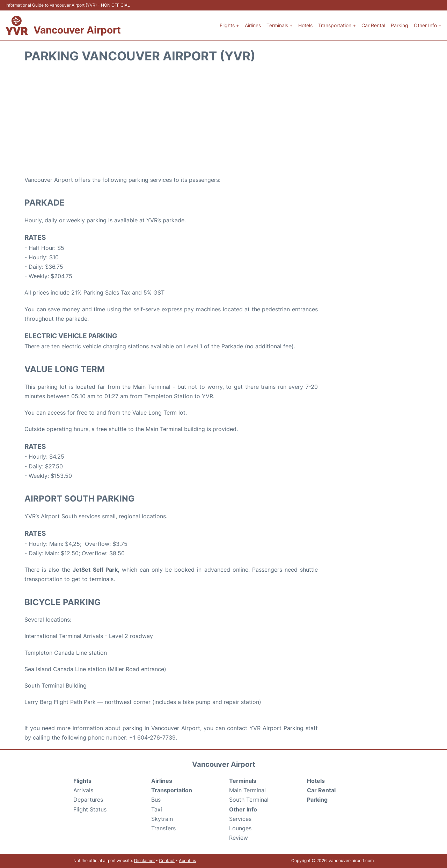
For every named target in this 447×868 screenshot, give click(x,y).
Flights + (229, 25)
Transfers (163, 828)
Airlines (253, 25)
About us (187, 860)
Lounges (240, 828)
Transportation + (337, 25)
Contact (167, 860)
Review (239, 838)
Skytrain (162, 819)
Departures (88, 800)
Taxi (157, 809)
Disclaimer (144, 860)
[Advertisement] (223, 119)
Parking (400, 25)
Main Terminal (247, 790)
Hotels (305, 25)
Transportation (172, 790)
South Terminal (249, 800)
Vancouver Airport (77, 30)
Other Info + (428, 25)
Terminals (243, 781)
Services (240, 819)
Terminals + (280, 25)
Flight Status (90, 809)
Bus (156, 800)
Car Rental (373, 25)
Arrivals (83, 790)
